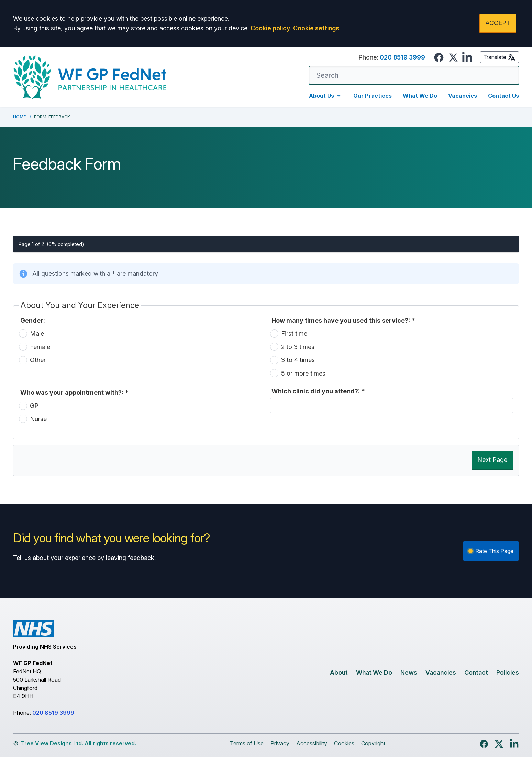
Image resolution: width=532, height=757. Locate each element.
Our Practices (373, 96)
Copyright (373, 743)
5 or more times (303, 373)
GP (34, 406)
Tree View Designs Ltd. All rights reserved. (79, 743)
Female (40, 347)
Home (19, 117)
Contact (476, 673)
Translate (500, 57)
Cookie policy (270, 28)
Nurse (38, 419)
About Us (326, 96)
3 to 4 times (298, 360)
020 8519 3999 (402, 57)
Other (38, 360)
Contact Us (503, 96)
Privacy (280, 743)
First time (294, 333)
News (409, 673)
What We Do (420, 96)
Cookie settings (316, 28)
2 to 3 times (298, 347)
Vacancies (463, 96)
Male (37, 333)
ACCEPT (498, 23)
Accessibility (312, 743)
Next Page (492, 460)
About (339, 673)
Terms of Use (247, 743)
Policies (508, 673)
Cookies (344, 743)
